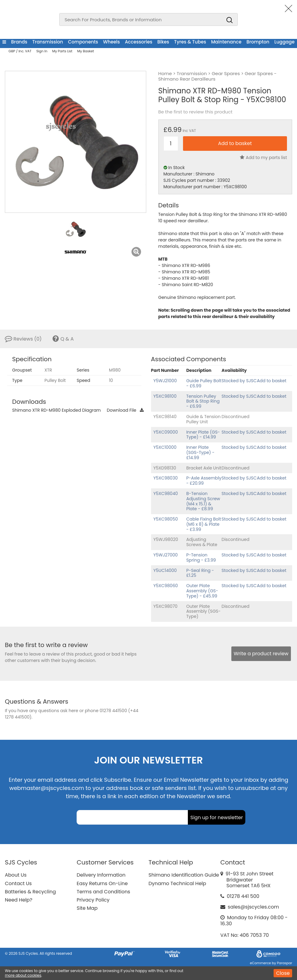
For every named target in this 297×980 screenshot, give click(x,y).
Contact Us (18, 883)
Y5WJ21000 (165, 381)
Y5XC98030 (166, 478)
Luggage (285, 42)
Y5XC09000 (166, 432)
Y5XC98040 (166, 493)
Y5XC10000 (165, 447)
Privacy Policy (93, 900)
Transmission (48, 42)
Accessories (139, 42)
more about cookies (23, 975)
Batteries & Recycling (30, 892)
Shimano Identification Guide (184, 875)
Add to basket (272, 381)
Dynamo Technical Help (178, 883)
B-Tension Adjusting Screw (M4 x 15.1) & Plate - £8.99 (203, 501)
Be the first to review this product (195, 112)
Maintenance (226, 42)
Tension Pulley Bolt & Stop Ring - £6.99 (203, 401)
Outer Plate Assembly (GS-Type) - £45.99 (202, 591)
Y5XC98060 (166, 586)
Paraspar (285, 963)
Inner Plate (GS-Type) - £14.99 (203, 435)
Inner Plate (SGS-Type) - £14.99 (200, 452)
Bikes (163, 42)
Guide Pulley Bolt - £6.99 (204, 383)
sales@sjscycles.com (253, 907)
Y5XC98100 (165, 396)
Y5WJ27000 (166, 555)
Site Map (87, 908)
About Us (16, 875)
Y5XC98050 (166, 519)
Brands (19, 42)
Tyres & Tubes (190, 42)
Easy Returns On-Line (102, 883)
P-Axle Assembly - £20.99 (204, 481)
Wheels (111, 42)
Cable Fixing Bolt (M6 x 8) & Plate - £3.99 (204, 524)
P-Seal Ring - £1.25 (200, 573)
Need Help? (19, 900)
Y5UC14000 (165, 570)
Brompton (258, 42)
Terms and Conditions (103, 892)
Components (83, 42)
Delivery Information (101, 875)
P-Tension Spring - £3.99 (201, 558)
